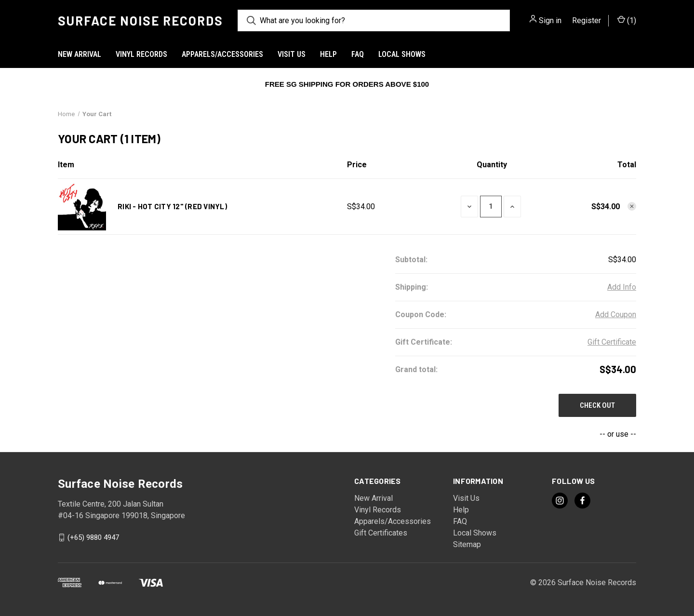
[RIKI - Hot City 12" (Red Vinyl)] (491, 207)
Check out (597, 405)
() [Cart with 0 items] (627, 21)
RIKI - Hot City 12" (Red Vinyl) (172, 206)
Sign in (550, 20)
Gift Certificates (381, 533)
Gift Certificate (612, 342)
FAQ (358, 54)
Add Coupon (616, 315)
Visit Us (292, 54)
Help (328, 54)
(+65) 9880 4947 (93, 537)
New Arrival (80, 54)
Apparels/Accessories (222, 54)
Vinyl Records (141, 54)
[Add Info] (622, 287)
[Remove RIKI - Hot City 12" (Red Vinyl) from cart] (632, 206)
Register (587, 20)
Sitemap (467, 544)
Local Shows (402, 54)
